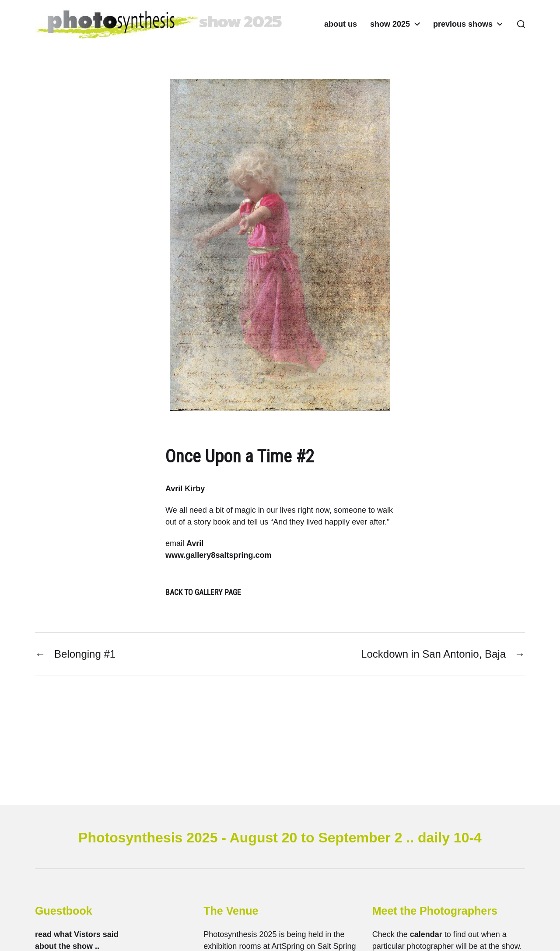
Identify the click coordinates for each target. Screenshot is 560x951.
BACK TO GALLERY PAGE (203, 592)
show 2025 (390, 24)
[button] (521, 24)
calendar (426, 934)
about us (341, 24)
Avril (195, 543)
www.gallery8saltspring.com (218, 555)
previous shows (463, 24)
